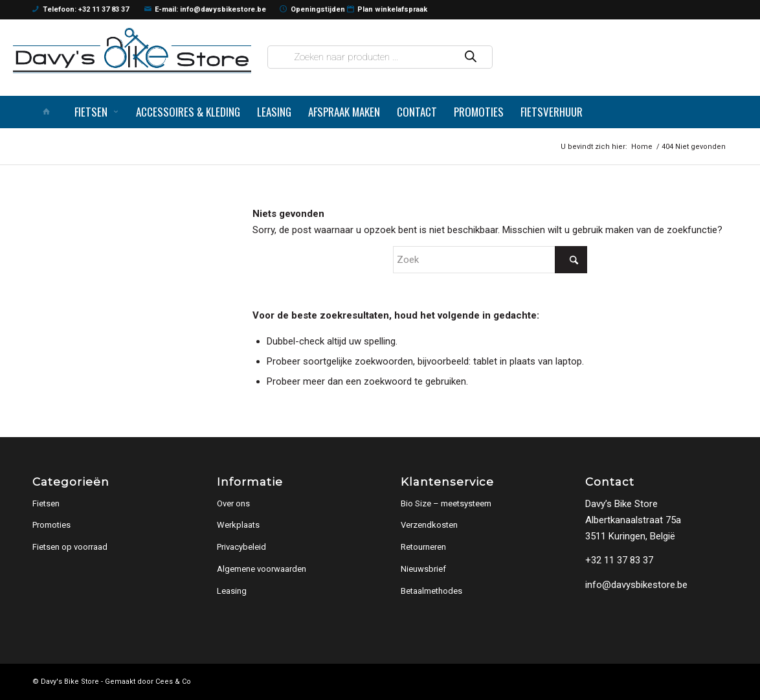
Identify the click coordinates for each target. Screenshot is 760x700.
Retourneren (423, 547)
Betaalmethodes (431, 591)
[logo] (132, 51)
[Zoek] (490, 260)
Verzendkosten (429, 525)
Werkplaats (238, 525)
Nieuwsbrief (423, 569)
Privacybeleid (241, 547)
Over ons (233, 503)
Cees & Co (173, 682)
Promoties (51, 525)
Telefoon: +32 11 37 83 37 (81, 10)
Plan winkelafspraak (387, 10)
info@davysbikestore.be (636, 585)
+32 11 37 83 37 (619, 560)
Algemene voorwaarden (262, 569)
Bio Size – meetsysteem (446, 503)
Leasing (232, 591)
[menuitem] (49, 112)
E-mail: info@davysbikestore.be (206, 10)
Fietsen (46, 503)
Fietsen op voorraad (70, 547)
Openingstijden (312, 10)
